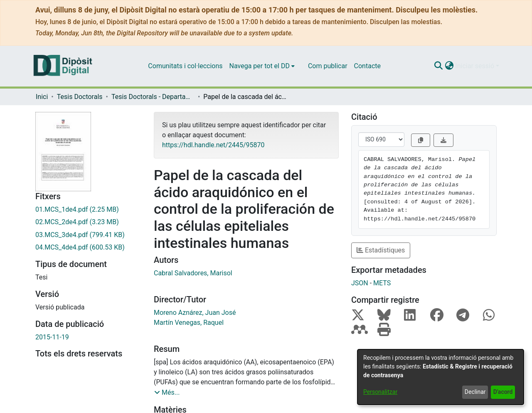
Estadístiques (381, 250)
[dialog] (441, 377)
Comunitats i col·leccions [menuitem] (185, 66)
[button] (438, 66)
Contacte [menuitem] (367, 66)
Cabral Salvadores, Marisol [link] (193, 273)
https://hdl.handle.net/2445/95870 (213, 145)
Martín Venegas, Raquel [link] (189, 323)
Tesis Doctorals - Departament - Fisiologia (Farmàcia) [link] (153, 97)
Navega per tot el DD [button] (260, 66)
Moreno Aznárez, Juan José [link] (195, 313)
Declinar (475, 392)
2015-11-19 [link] (52, 337)
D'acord (503, 392)
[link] (88, 210)
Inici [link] (42, 97)
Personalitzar (380, 392)
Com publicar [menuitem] (328, 66)
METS (382, 283)
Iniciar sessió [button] (475, 66)
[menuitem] (262, 66)
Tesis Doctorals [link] (80, 97)
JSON (360, 283)
